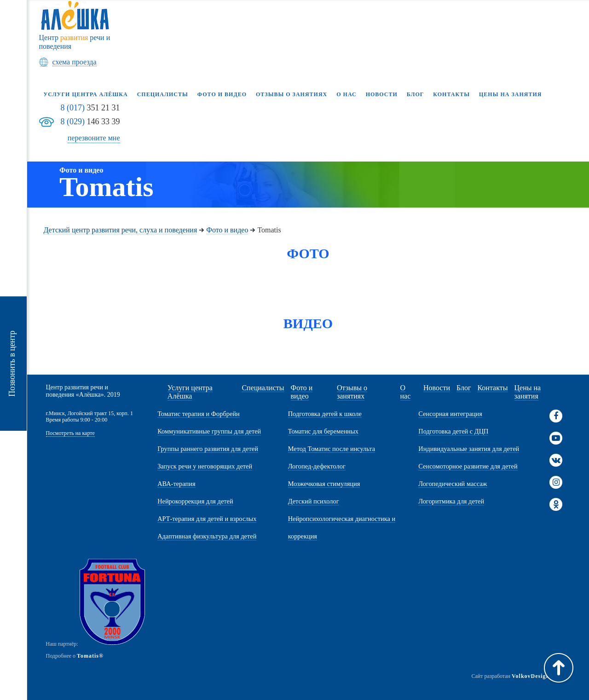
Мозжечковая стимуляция (324, 484)
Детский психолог (314, 501)
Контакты (451, 94)
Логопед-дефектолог (317, 466)
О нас (346, 94)
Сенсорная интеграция (450, 414)
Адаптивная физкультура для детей (207, 536)
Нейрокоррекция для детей (195, 501)
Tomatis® (90, 656)
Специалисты (163, 94)
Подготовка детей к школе (325, 414)
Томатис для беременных (323, 431)
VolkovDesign (531, 676)
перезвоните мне (94, 138)
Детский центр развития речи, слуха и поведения (121, 230)
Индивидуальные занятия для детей (469, 449)
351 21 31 (90, 108)
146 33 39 (90, 121)
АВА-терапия (176, 484)
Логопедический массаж (453, 484)
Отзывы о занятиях (292, 94)
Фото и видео (222, 94)
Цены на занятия (510, 94)
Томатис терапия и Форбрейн (199, 414)
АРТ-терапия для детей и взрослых (207, 519)
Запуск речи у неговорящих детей (205, 466)
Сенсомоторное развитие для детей (468, 466)
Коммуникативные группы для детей (209, 431)
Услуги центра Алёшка (86, 94)
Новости (382, 94)
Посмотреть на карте (70, 433)
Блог (416, 94)
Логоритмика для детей (451, 501)
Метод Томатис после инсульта (332, 449)
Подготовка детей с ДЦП (453, 431)
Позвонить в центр (12, 364)
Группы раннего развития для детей (208, 449)
